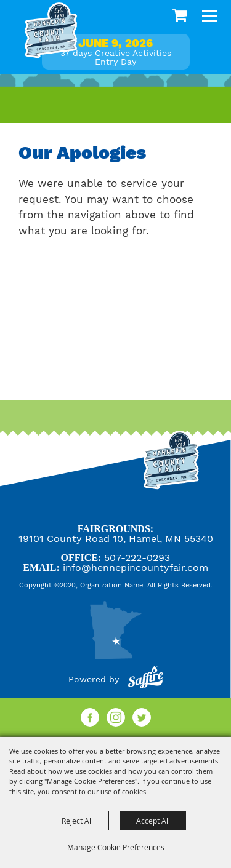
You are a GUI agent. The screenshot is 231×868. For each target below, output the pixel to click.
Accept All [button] (153, 821)
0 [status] (181, 15)
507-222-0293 (137, 558)
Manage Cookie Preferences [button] (116, 847)
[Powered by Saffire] (145, 679)
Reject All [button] (77, 821)
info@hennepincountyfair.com (136, 567)
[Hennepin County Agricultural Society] (51, 30)
